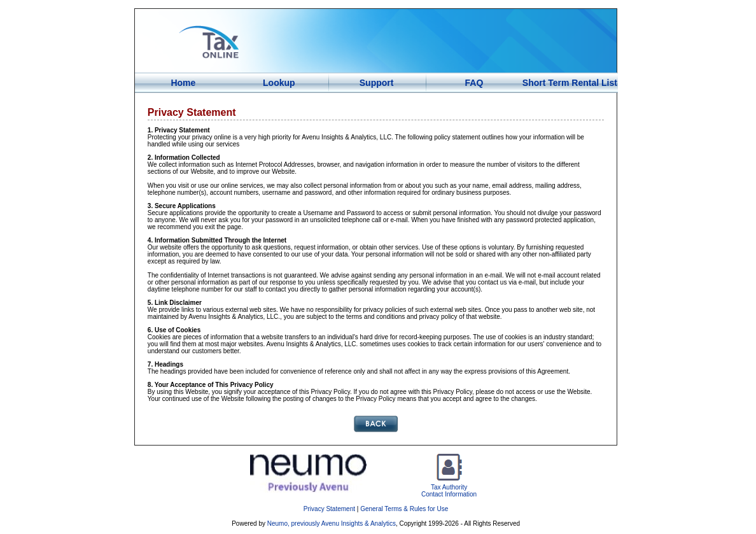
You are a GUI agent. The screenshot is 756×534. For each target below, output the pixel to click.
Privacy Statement (329, 509)
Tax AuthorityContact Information (449, 488)
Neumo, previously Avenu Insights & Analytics (332, 523)
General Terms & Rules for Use (404, 509)
